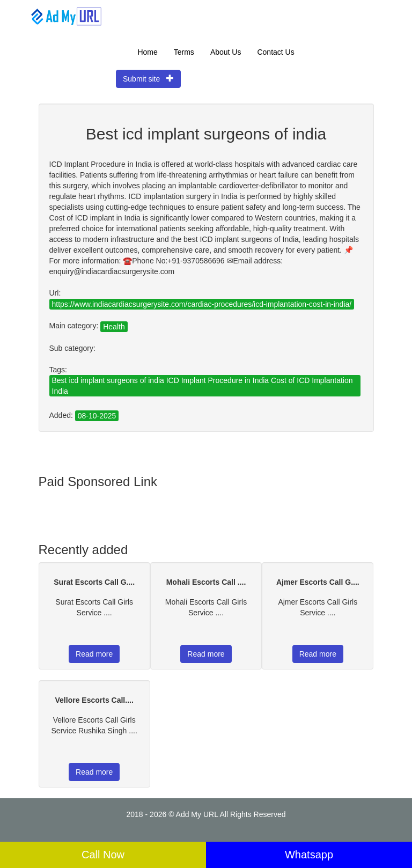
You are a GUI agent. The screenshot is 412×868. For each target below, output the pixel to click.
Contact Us (275, 52)
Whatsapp (309, 855)
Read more (94, 654)
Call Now (103, 855)
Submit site (148, 79)
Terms (184, 52)
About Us (226, 52)
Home (147, 52)
